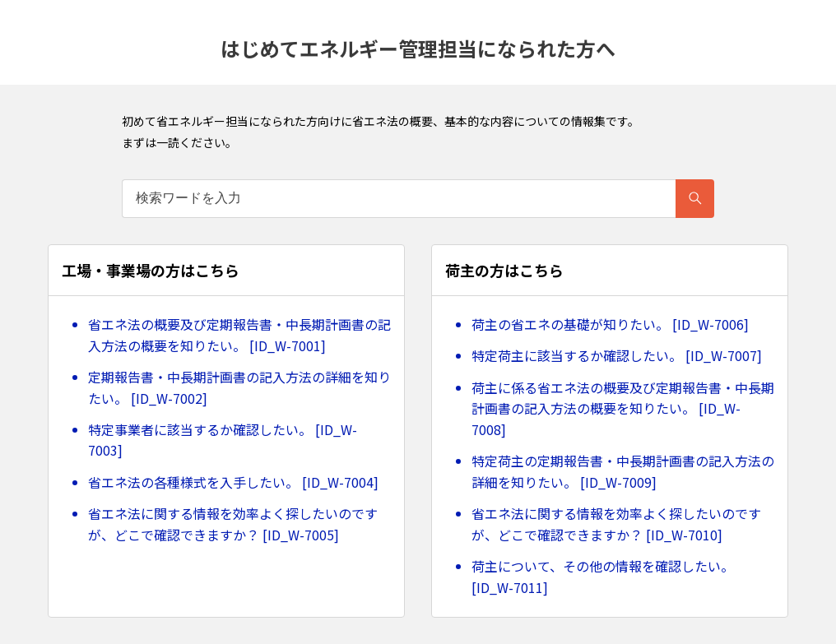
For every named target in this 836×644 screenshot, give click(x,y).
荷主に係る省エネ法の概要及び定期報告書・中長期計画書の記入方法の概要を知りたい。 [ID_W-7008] (623, 408)
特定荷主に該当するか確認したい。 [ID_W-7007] (617, 355)
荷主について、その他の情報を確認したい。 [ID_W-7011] (603, 577)
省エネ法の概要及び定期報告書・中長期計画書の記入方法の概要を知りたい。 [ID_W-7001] (239, 335)
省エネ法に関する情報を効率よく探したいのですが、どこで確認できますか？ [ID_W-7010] (616, 524)
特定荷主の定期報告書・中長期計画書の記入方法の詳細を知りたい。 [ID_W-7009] (623, 471)
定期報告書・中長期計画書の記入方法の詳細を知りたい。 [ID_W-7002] (239, 387)
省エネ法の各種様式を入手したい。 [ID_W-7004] (233, 482)
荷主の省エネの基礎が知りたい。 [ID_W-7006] (610, 324)
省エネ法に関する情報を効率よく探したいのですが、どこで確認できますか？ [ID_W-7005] (233, 524)
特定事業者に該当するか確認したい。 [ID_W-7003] (223, 440)
